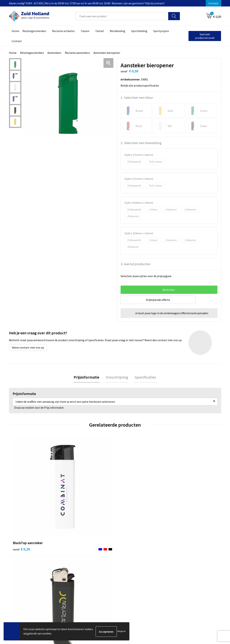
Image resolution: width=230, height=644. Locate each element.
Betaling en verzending (107, 566)
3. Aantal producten (136, 264)
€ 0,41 (180, 495)
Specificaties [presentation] (144, 378)
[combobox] (122, 16)
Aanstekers (54, 53)
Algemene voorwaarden (185, 555)
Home (13, 53)
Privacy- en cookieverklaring (188, 561)
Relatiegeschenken (32, 53)
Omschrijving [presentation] (117, 378)
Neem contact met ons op (28, 347)
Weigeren (122, 631)
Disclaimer (177, 566)
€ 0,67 (127, 501)
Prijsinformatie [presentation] (88, 378)
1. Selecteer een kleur (137, 97)
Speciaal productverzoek (205, 36)
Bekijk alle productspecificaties (141, 85)
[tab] (88, 378)
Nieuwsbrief (100, 561)
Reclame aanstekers (77, 53)
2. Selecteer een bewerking (141, 143)
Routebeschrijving (104, 571)
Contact (213, 3)
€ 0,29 (21, 495)
